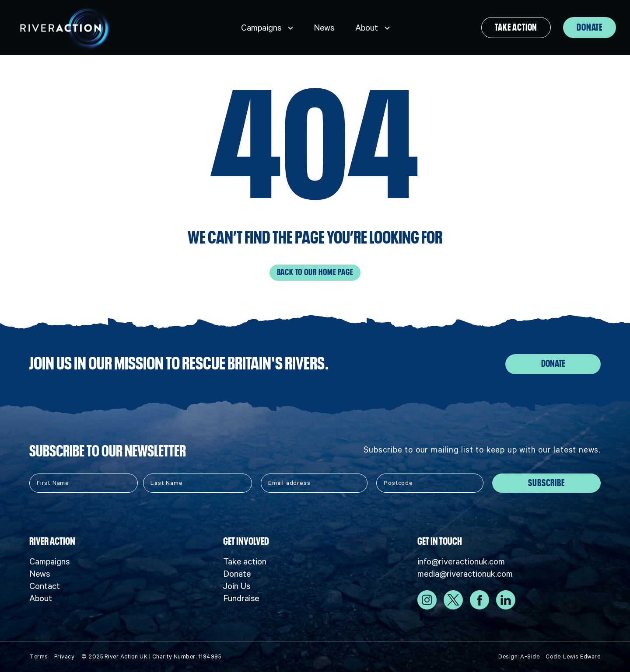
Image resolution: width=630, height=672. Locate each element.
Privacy (65, 656)
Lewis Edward (582, 656)
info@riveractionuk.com (461, 561)
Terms (39, 656)
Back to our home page (315, 272)
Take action (516, 28)
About (367, 28)
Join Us (237, 586)
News (324, 28)
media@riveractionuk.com (465, 574)
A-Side (530, 656)
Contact (45, 586)
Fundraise (241, 598)
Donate (590, 28)
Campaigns (261, 28)
